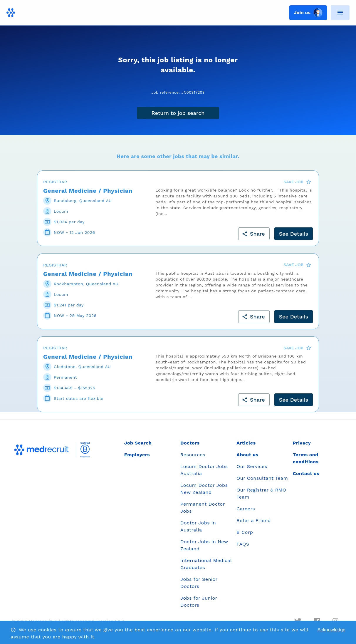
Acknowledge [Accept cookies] (331, 630)
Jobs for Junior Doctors (199, 602)
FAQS (243, 544)
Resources (193, 455)
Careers (246, 509)
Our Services (252, 466)
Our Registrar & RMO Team (261, 493)
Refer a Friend (254, 520)
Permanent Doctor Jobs (203, 508)
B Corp (245, 532)
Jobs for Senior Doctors (199, 583)
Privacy (302, 443)
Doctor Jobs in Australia (198, 526)
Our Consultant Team (262, 478)
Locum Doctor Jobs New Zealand (204, 489)
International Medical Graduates (206, 564)
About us (247, 455)
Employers (137, 455)
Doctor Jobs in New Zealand (204, 545)
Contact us (306, 473)
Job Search (138, 443)
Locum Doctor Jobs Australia (204, 470)
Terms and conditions (306, 458)
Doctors (190, 443)
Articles (246, 443)
